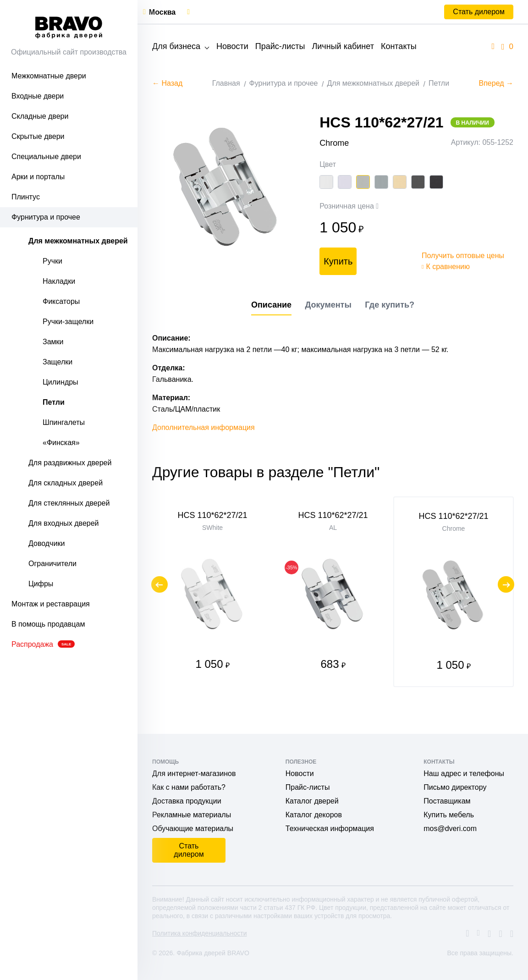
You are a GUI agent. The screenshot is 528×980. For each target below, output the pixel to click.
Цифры (41, 584)
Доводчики (47, 543)
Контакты (399, 46)
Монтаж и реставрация (51, 604)
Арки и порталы (38, 177)
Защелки (58, 362)
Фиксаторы (61, 301)
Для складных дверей (66, 483)
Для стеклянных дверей (69, 503)
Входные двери (38, 96)
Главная (226, 83)
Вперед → (496, 83)
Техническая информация (330, 829)
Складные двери (40, 116)
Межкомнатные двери (49, 76)
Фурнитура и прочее (46, 217)
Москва (162, 12)
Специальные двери (46, 157)
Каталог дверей (312, 801)
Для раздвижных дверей (70, 463)
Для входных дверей (64, 523)
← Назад (167, 83)
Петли (54, 402)
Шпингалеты (64, 422)
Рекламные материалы (192, 815)
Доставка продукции (187, 801)
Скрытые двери (38, 136)
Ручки (52, 261)
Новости (232, 46)
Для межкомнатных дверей (78, 241)
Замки (53, 342)
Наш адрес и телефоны (464, 774)
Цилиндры (60, 382)
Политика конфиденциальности (200, 933)
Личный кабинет (343, 46)
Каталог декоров (314, 815)
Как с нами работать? (189, 787)
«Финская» (61, 443)
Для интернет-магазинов (194, 774)
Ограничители (52, 564)
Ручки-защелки (68, 322)
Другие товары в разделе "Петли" (266, 494)
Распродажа (43, 644)
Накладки (59, 281)
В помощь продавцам (48, 624)
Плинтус (26, 197)
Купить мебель (449, 815)
